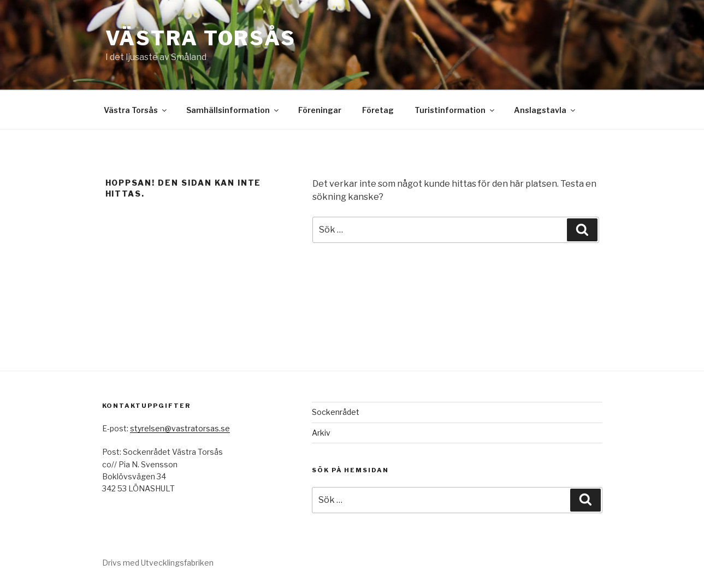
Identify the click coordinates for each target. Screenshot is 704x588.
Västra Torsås (201, 38)
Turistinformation (455, 110)
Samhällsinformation (233, 110)
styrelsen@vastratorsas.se (180, 428)
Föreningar (320, 110)
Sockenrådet (336, 412)
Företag (378, 110)
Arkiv (321, 433)
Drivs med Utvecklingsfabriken (158, 563)
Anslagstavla (545, 110)
